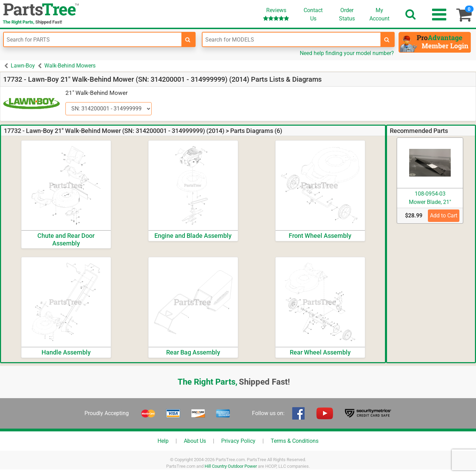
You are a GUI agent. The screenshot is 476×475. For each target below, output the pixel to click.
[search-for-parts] (188, 39)
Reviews (276, 14)
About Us (195, 441)
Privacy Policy (238, 441)
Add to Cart (444, 216)
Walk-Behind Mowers (70, 66)
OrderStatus (347, 14)
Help (163, 441)
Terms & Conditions (295, 441)
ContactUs (313, 14)
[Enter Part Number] (93, 39)
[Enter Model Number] (291, 39)
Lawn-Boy (23, 66)
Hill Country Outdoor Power (231, 466)
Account (379, 14)
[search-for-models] (387, 39)
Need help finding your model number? (347, 53)
